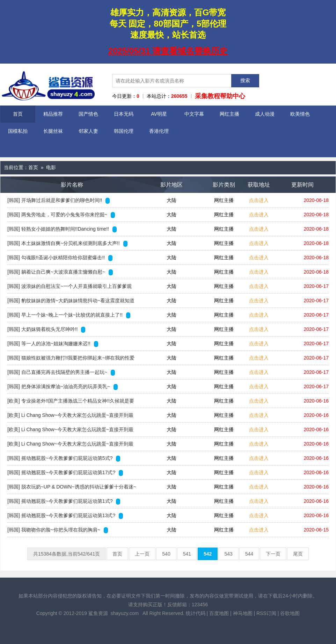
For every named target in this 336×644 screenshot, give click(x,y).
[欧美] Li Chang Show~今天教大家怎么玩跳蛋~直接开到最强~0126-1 (70, 417)
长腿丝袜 (53, 131)
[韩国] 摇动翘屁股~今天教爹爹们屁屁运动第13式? (65, 516)
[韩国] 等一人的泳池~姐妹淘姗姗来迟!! (53, 344)
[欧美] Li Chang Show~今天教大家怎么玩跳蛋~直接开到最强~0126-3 (70, 446)
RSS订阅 (266, 613)
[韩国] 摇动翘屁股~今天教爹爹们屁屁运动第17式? (65, 473)
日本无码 (124, 114)
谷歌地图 (290, 613)
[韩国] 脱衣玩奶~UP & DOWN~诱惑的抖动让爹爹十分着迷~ (72, 487)
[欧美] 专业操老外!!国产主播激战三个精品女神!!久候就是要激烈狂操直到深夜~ (71, 403)
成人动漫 (265, 114)
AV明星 (159, 114)
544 (249, 554)
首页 (18, 114)
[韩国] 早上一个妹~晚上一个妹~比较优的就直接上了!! (69, 315)
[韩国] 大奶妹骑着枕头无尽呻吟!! (46, 330)
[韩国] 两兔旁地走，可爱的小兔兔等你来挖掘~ (61, 215)
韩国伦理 (124, 131)
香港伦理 (159, 131)
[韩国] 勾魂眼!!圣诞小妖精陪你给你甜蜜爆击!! (60, 258)
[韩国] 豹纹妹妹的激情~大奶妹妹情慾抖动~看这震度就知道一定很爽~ (71, 303)
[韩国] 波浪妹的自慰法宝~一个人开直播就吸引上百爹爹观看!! (70, 288)
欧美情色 (300, 114)
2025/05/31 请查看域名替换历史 (168, 51)
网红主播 (229, 114)
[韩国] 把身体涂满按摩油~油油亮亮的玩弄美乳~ (63, 387)
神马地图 (243, 613)
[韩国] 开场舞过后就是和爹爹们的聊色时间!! (59, 201)
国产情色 (88, 114)
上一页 (142, 554)
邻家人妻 (88, 131)
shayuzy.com (125, 613)
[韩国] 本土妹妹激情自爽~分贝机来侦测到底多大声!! (67, 244)
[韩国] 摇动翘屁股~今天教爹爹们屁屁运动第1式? (64, 501)
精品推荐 (53, 114)
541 (187, 554)
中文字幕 (194, 114)
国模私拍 (18, 131)
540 (166, 554)
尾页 (298, 554)
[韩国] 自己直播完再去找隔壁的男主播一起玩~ (61, 372)
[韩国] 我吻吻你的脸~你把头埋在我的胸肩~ (58, 530)
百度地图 (219, 613)
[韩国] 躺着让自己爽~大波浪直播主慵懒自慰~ (60, 272)
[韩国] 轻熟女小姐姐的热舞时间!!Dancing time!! (62, 229)
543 (228, 554)
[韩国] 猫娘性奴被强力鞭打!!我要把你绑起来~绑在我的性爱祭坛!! (71, 360)
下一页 (273, 554)
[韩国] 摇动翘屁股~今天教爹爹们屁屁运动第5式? (64, 458)
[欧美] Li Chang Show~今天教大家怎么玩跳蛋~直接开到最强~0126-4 (70, 432)
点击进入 (259, 200)
